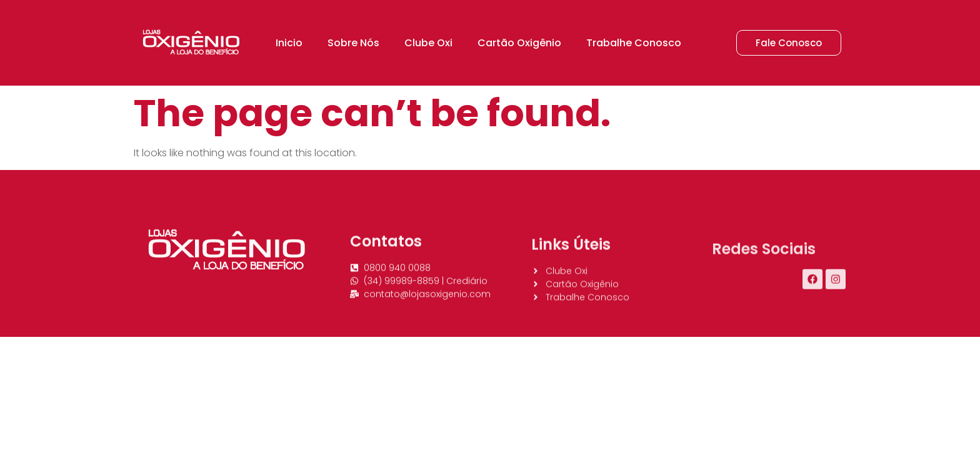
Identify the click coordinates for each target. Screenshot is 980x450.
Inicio (289, 43)
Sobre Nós (353, 43)
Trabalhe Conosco (634, 43)
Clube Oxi (428, 43)
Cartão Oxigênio (519, 43)
